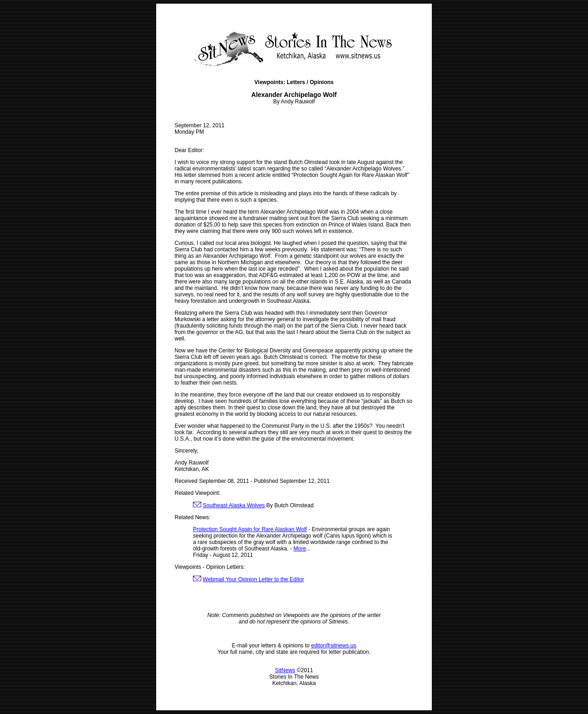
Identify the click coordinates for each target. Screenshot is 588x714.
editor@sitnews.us (334, 646)
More (300, 549)
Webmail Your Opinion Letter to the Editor (253, 579)
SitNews (285, 670)
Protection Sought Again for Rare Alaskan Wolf (250, 529)
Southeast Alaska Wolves (234, 505)
